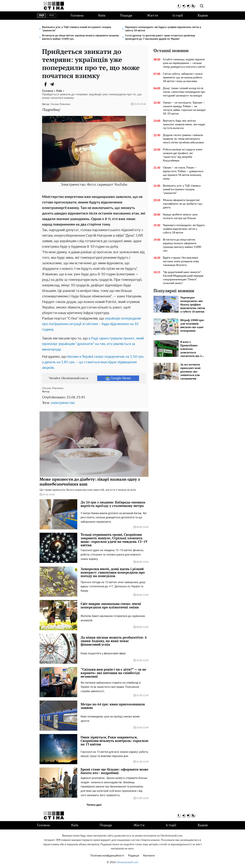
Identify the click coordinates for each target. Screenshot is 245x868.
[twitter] (188, 6)
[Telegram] (52, 84)
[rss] (193, 6)
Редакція (134, 856)
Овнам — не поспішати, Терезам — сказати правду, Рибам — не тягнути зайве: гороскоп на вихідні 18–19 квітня (184, 108)
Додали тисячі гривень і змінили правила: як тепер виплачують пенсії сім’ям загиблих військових (183, 139)
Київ (102, 16)
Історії (178, 16)
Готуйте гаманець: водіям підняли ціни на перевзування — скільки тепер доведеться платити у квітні (184, 63)
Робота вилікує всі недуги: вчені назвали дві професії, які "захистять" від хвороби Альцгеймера (183, 155)
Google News (118, 378)
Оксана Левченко (60, 104)
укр (41, 16)
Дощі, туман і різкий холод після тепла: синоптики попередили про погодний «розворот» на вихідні (184, 92)
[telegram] (183, 6)
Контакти (149, 856)
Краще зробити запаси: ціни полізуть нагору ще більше (180, 216)
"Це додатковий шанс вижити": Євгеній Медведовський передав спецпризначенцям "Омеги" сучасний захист (183, 278)
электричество (63, 403)
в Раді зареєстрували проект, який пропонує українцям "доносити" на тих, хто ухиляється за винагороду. (93, 344)
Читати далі (94, 805)
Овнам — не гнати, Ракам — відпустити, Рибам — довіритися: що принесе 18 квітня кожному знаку (183, 173)
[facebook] (178, 6)
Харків (203, 16)
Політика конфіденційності (107, 856)
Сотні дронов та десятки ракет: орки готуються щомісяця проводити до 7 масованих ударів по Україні (160, 37)
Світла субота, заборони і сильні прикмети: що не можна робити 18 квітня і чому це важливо (183, 78)
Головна (77, 16)
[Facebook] (45, 84)
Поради (126, 16)
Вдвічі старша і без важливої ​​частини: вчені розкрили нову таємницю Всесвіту (181, 261)
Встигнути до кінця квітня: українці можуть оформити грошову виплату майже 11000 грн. (80, 37)
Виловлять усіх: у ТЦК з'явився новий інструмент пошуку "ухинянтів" (77, 29)
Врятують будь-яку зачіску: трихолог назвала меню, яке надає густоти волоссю (184, 124)
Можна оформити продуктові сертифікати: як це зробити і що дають (183, 204)
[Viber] (59, 84)
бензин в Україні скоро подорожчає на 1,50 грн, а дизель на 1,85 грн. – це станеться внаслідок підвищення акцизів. (93, 362)
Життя (152, 16)
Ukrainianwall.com (127, 862)
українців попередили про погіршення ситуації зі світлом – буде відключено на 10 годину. (91, 324)
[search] (202, 6)
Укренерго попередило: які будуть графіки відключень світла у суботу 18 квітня (163, 29)
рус (52, 16)
